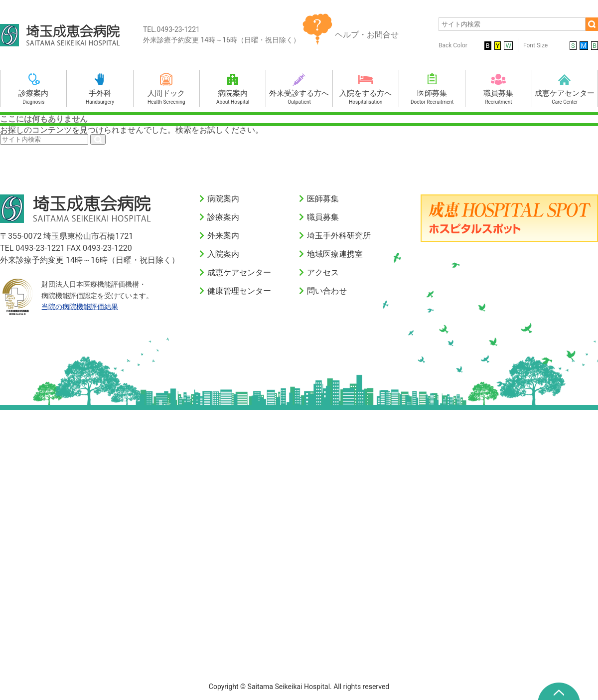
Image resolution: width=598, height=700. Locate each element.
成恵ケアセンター (239, 272)
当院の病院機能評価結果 (80, 307)
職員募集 (323, 217)
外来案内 (223, 236)
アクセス (323, 272)
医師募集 (323, 199)
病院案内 (223, 199)
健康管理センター (239, 291)
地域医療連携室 (335, 254)
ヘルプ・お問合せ (367, 35)
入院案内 (223, 254)
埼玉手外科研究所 (339, 236)
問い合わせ (327, 291)
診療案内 (223, 217)
